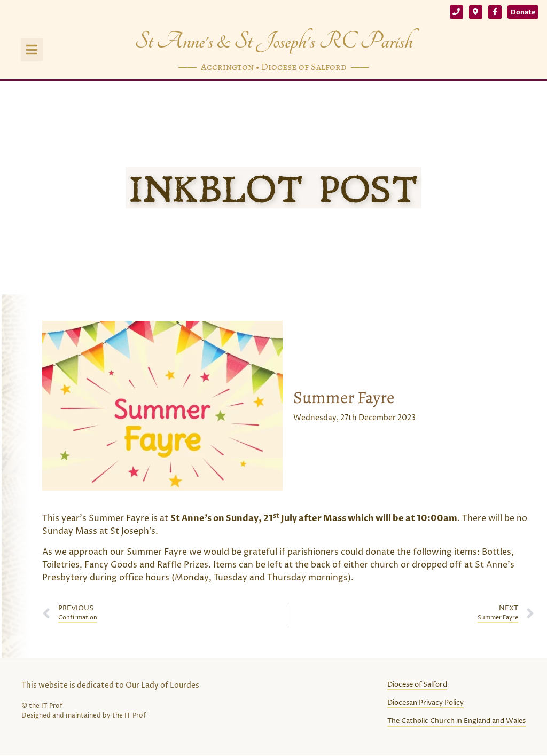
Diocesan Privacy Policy (425, 703)
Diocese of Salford (417, 685)
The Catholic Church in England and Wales (456, 721)
